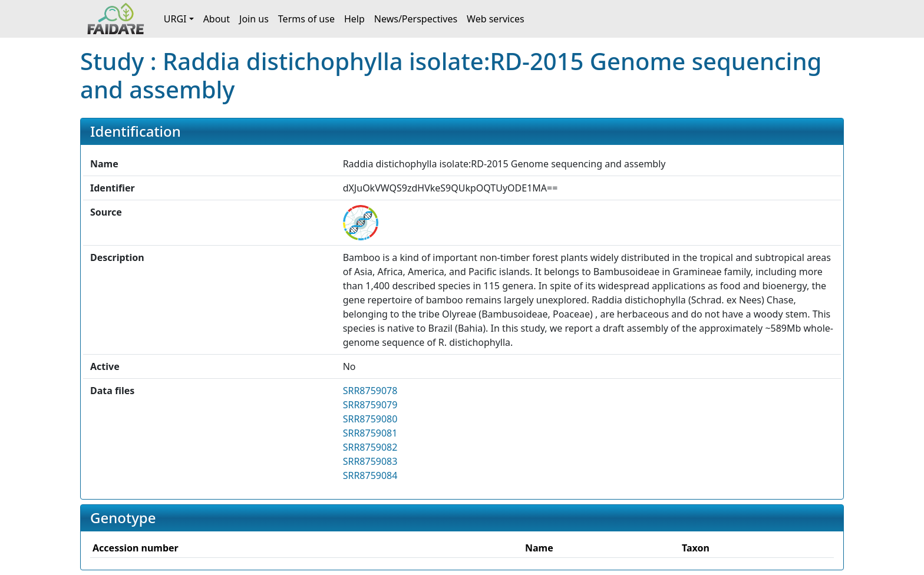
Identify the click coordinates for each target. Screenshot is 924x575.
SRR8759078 (370, 391)
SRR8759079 (370, 405)
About (217, 19)
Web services (496, 19)
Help (354, 19)
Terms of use (306, 19)
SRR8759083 (370, 461)
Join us (254, 19)
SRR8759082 (370, 447)
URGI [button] (175, 19)
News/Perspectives (416, 19)
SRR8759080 (370, 419)
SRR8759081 (370, 433)
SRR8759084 (370, 475)
